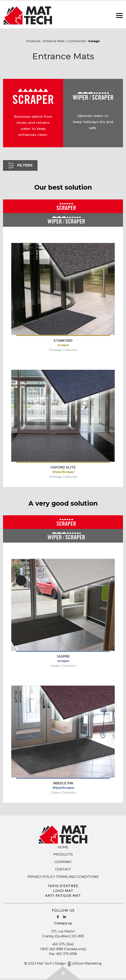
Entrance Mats (54, 41)
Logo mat (63, 891)
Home (63, 847)
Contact (63, 869)
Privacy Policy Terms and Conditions (63, 877)
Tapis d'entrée (63, 886)
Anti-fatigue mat (63, 896)
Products (33, 41)
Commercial (76, 41)
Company (63, 862)
